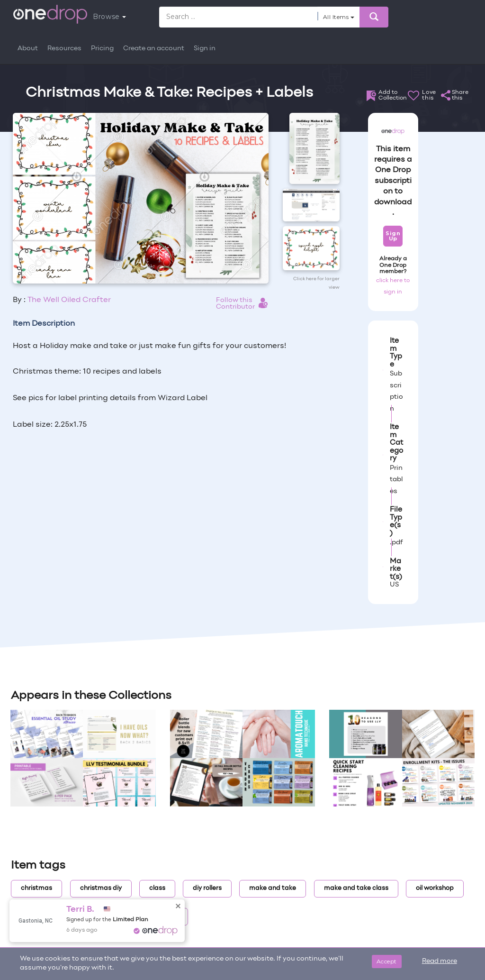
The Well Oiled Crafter (69, 300)
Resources (64, 49)
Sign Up (393, 236)
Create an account (154, 49)
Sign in (205, 49)
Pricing (102, 49)
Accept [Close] (387, 961)
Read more (440, 961)
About (28, 49)
